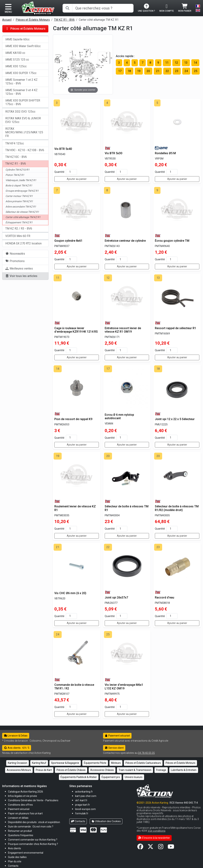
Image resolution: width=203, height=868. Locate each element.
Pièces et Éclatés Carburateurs (143, 763)
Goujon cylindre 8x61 (68, 241)
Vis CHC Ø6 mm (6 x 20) (70, 593)
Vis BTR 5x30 (113, 153)
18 (129, 71)
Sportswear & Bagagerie (65, 763)
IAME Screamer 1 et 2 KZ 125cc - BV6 (21, 82)
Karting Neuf (39, 763)
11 (167, 63)
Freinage (161, 770)
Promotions (15, 261)
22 (167, 71)
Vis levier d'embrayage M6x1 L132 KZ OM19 (124, 687)
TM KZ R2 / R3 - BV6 (19, 229)
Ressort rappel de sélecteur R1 (175, 328)
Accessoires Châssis (102, 770)
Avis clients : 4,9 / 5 (17, 748)
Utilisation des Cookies (106, 821)
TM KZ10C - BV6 (16, 157)
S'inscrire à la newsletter (154, 838)
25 (196, 71)
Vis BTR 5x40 (63, 149)
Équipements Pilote (95, 763)
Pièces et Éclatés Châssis (71, 770)
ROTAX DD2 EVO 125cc (20, 112)
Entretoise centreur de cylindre (125, 241)
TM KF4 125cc (15, 143)
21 (158, 71)
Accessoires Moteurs (19, 770)
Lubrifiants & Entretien (184, 770)
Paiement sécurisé (117, 736)
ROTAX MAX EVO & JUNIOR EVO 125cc (23, 120)
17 (120, 71)
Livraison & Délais (16, 736)
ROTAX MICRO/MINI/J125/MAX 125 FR (24, 132)
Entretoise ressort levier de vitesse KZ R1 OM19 (123, 330)
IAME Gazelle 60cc (17, 39)
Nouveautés (15, 254)
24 (186, 71)
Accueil (7, 20)
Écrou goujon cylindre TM (172, 241)
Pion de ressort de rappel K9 (73, 419)
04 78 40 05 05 (146, 753)
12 (176, 63)
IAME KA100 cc (15, 53)
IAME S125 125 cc (17, 60)
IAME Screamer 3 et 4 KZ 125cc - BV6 (21, 92)
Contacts (78, 821)
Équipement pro (111, 777)
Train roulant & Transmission (135, 770)
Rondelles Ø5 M (165, 153)
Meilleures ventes (19, 269)
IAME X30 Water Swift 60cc (23, 46)
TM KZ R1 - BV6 (64, 20)
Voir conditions (157, 831)
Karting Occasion (18, 763)
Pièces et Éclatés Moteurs (33, 20)
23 (177, 71)
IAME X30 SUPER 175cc (21, 73)
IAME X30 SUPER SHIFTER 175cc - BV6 (23, 102)
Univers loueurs (134, 777)
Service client (114, 748)
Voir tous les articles (21, 276)
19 (139, 71)
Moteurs (116, 763)
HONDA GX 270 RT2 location (23, 243)
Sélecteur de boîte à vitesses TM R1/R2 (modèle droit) (177, 508)
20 (148, 71)
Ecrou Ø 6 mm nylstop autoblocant (119, 416)
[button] (17, 857)
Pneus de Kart (44, 770)
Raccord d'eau (165, 597)
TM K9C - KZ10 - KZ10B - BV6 (25, 150)
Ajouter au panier (77, 179)
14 (195, 63)
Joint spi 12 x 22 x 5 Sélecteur (175, 419)
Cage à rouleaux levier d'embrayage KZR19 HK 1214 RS (76, 330)
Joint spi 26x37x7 (116, 597)
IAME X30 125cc (16, 66)
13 (186, 63)
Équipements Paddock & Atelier (79, 777)
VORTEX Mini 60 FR (18, 236)
